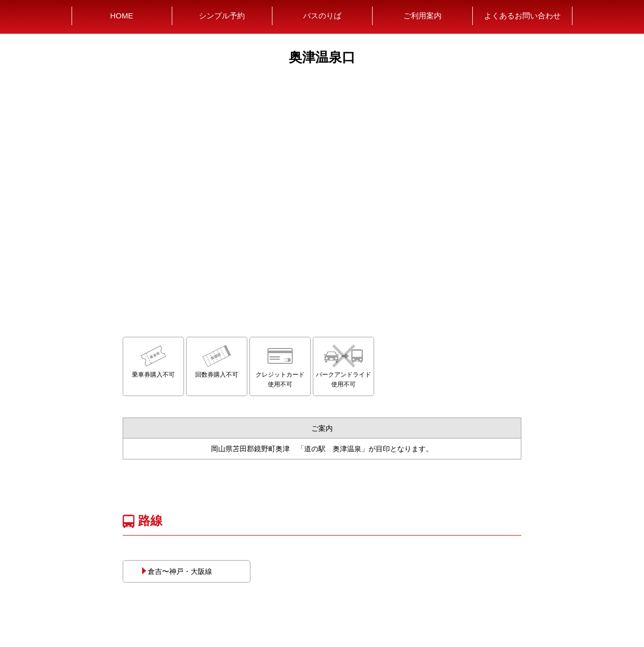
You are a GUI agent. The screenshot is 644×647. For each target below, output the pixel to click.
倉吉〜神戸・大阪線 (176, 571)
